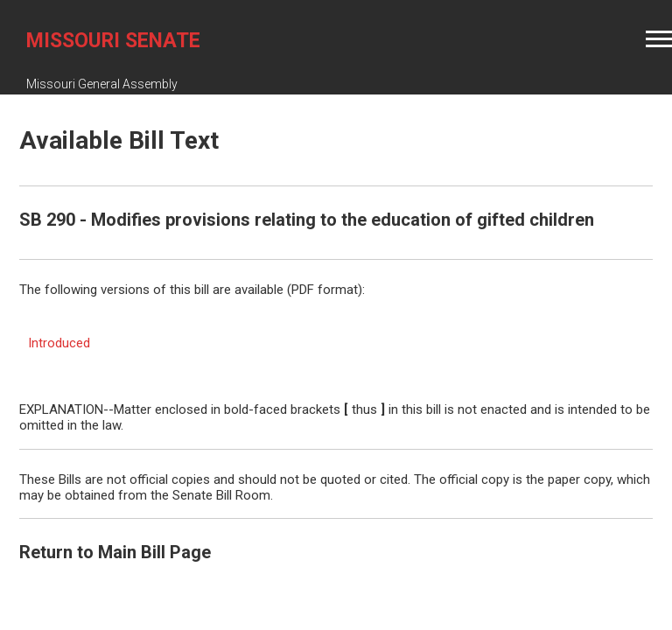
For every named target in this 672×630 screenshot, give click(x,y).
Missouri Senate (113, 41)
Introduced (59, 343)
